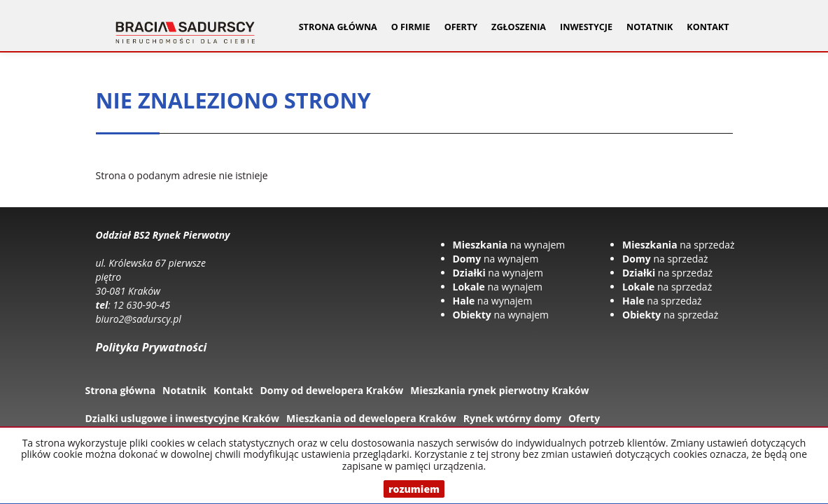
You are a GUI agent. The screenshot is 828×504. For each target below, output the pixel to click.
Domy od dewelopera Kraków (331, 390)
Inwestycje (586, 27)
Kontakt (708, 27)
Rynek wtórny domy (512, 418)
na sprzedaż (679, 245)
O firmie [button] (411, 27)
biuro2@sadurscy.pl (139, 319)
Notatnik (650, 27)
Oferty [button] (461, 27)
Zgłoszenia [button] (519, 27)
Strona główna (338, 27)
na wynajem (509, 245)
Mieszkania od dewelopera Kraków (371, 418)
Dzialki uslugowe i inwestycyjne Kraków (183, 418)
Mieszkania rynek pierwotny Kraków (499, 390)
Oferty (584, 418)
